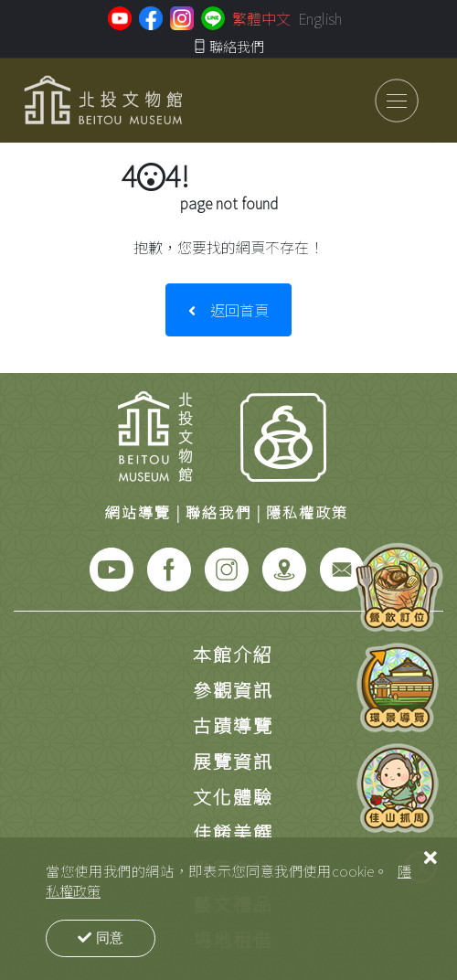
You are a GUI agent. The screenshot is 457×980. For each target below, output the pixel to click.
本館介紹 (233, 654)
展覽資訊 (233, 761)
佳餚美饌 (233, 832)
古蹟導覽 (233, 725)
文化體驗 (233, 797)
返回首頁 (228, 310)
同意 (101, 937)
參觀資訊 (233, 690)
